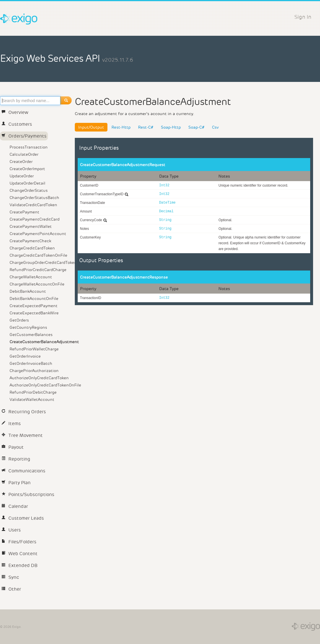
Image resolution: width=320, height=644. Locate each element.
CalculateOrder (24, 154)
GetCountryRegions (28, 327)
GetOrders (19, 320)
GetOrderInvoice (25, 356)
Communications (23, 471)
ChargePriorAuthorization (34, 371)
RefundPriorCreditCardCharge (38, 270)
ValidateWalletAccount (32, 399)
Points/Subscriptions (28, 494)
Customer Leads (23, 518)
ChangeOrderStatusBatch (34, 198)
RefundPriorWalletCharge (34, 349)
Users (11, 530)
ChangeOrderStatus (29, 190)
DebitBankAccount (28, 291)
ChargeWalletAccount (31, 277)
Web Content (19, 554)
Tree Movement (22, 435)
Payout (13, 447)
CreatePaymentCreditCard (35, 219)
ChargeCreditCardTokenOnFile (38, 255)
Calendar (15, 506)
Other (11, 589)
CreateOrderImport (27, 169)
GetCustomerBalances (31, 335)
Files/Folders (19, 542)
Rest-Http (121, 127)
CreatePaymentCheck (30, 241)
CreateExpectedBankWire (34, 313)
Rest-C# (146, 127)
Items (11, 424)
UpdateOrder (22, 176)
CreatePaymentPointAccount (38, 234)
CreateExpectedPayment (34, 306)
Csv (215, 127)
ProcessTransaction (29, 147)
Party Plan (16, 483)
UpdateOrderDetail (27, 183)
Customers (17, 124)
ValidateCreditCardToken (33, 205)
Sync (10, 577)
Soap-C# (196, 127)
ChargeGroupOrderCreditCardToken (41, 262)
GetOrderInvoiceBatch (31, 363)
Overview (15, 112)
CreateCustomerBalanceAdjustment (41, 342)
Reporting (16, 459)
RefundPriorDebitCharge (33, 392)
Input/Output (91, 127)
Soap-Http (171, 127)
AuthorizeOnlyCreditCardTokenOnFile (41, 385)
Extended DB (19, 565)
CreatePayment (24, 212)
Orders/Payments (24, 136)
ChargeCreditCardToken (32, 248)
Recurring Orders (24, 412)
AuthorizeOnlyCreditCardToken (39, 378)
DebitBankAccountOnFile (34, 298)
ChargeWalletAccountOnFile (37, 284)
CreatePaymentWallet (31, 226)
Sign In (303, 17)
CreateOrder (21, 162)
